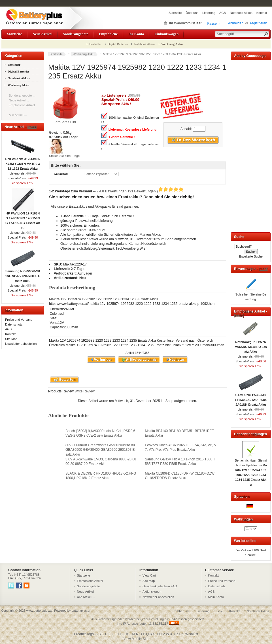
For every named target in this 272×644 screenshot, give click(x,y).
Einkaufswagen (166, 34)
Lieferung (209, 13)
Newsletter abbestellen (21, 344)
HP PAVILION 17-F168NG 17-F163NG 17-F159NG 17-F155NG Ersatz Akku (23, 219)
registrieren (259, 23)
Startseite (175, 13)
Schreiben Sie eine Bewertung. (251, 295)
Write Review (84, 391)
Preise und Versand (19, 320)
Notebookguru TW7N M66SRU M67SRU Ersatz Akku (251, 345)
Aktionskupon (152, 592)
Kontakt (262, 13)
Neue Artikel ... (19, 100)
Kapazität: (61, 174)
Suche (239, 237)
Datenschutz (14, 324)
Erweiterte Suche (251, 256)
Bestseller (95, 44)
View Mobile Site (136, 639)
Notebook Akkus (241, 13)
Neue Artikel (42, 34)
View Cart (149, 575)
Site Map (11, 339)
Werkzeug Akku (84, 54)
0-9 (182, 634)
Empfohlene (108, 34)
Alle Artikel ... (18, 115)
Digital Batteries (118, 44)
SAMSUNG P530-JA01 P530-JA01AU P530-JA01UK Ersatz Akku (251, 398)
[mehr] (32, 127)
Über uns (192, 13)
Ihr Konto (136, 34)
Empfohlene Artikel (90, 581)
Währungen (243, 519)
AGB (223, 13)
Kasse (212, 24)
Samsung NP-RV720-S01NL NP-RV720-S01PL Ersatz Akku (23, 274)
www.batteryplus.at (39, 611)
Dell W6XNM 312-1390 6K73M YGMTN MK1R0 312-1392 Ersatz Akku (23, 162)
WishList (192, 634)
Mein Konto (216, 597)
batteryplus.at (81, 611)
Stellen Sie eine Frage (64, 156)
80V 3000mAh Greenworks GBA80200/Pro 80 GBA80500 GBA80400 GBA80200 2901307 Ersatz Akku (101, 450)
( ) (140, 191)
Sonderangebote (76, 34)
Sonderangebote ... (22, 95)
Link (219, 611)
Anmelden (236, 23)
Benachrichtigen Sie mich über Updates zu (251, 471)
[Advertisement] (251, 145)
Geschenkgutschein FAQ (160, 586)
